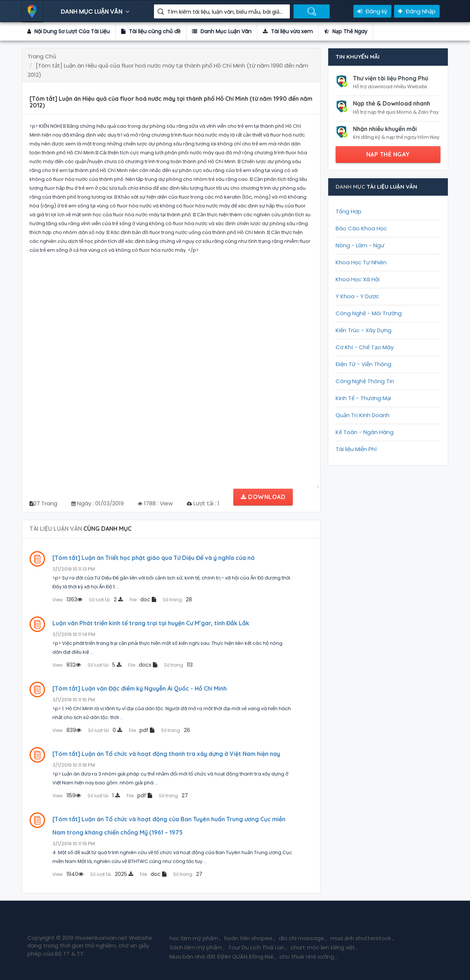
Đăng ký (372, 11)
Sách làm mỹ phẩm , (197, 947)
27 (173, 795)
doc (143, 599)
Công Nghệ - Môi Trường (369, 313)
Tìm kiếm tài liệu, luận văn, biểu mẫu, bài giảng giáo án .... (226, 12)
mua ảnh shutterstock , (362, 938)
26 (176, 730)
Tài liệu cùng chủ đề (151, 31)
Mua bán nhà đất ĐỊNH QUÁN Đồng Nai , (223, 957)
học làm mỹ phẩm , (195, 938)
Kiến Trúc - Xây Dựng (363, 330)
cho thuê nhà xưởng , (308, 957)
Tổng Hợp (349, 211)
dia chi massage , (303, 938)
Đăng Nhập (417, 11)
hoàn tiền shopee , (250, 938)
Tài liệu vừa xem (288, 31)
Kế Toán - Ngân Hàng (365, 432)
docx (143, 665)
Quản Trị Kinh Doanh (363, 415)
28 (177, 599)
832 (67, 665)
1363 (67, 599)
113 (178, 665)
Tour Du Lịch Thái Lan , (258, 947)
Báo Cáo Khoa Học (361, 228)
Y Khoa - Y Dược (357, 296)
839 (67, 730)
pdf (142, 730)
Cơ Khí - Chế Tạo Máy (365, 347)
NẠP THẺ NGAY (388, 154)
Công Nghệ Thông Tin (365, 381)
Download (263, 497)
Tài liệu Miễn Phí (356, 449)
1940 (68, 874)
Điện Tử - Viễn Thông (363, 364)
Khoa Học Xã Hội (358, 279)
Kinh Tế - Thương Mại (363, 398)
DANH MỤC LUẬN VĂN (96, 12)
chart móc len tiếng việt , (324, 947)
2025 (112, 874)
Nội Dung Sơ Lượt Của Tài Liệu (68, 31)
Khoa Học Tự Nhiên (361, 262)
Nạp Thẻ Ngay (346, 31)
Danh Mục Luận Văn (222, 31)
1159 (67, 795)
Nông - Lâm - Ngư (360, 245)
